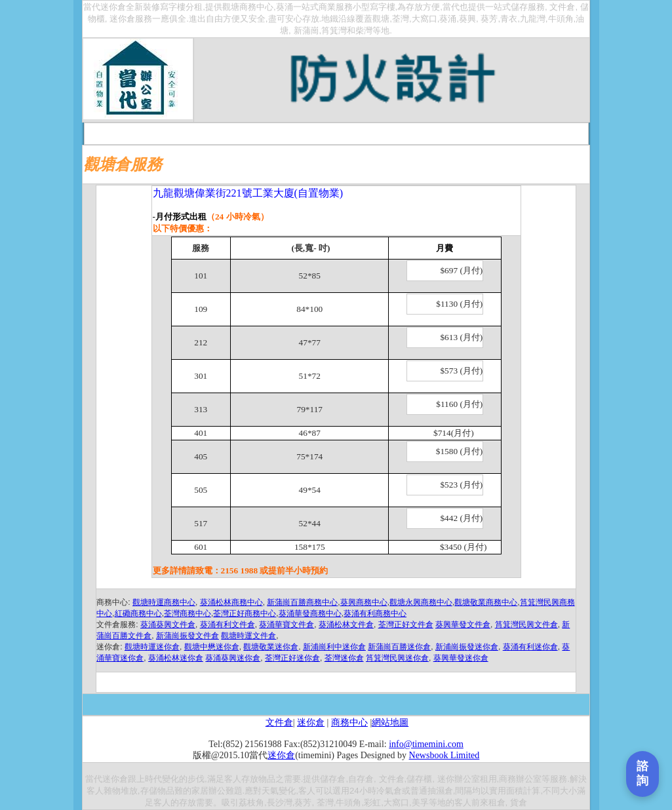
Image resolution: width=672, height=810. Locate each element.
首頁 (149, 134)
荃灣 (401, 19)
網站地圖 (390, 723)
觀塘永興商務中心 (421, 602)
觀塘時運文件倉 (248, 636)
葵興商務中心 (364, 602)
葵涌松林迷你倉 (176, 658)
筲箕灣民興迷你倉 (397, 658)
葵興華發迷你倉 (461, 658)
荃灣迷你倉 (344, 658)
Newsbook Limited (445, 755)
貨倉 (519, 802)
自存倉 (361, 779)
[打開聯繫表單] (642, 774)
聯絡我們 (515, 134)
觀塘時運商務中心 (164, 602)
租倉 (497, 802)
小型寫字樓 (374, 7)
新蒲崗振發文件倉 (188, 636)
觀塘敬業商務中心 (486, 602)
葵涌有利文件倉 (227, 625)
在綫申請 (375, 134)
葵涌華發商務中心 (310, 613)
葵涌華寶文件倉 (287, 625)
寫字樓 (173, 7)
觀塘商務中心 (248, 7)
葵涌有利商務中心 (375, 613)
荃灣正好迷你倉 (292, 658)
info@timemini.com (426, 744)
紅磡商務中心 (138, 613)
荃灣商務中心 (188, 613)
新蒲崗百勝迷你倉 (399, 647)
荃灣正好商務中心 (245, 613)
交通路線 (328, 134)
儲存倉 (333, 779)
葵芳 (489, 19)
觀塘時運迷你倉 (152, 647)
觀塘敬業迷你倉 (271, 647)
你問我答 (422, 134)
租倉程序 (281, 134)
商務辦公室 (520, 779)
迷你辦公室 (459, 779)
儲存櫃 (419, 779)
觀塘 (381, 19)
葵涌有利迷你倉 (530, 647)
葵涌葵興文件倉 (168, 625)
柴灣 (364, 30)
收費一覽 (235, 134)
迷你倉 (113, 7)
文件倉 (562, 7)
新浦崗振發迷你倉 (467, 647)
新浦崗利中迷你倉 (334, 647)
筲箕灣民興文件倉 (526, 625)
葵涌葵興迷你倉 (233, 658)
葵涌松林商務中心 (231, 602)
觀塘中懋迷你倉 (212, 647)
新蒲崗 (306, 30)
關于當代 (188, 134)
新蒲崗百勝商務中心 (302, 602)
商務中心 (349, 723)
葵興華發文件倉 (463, 625)
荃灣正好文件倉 (406, 625)
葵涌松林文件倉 (346, 625)
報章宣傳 (469, 134)
